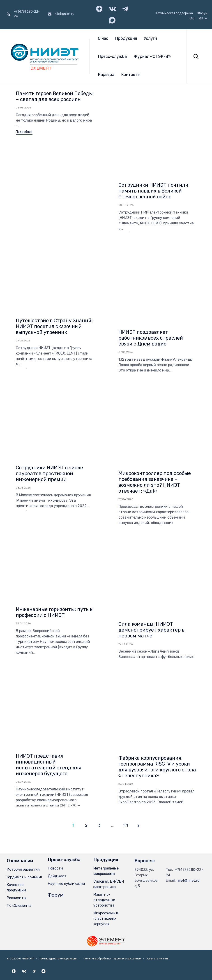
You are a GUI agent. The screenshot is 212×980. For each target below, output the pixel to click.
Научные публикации (66, 884)
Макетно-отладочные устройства (104, 900)
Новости (55, 868)
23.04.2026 (126, 692)
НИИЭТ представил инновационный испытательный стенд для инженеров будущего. (49, 673)
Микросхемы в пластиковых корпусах (106, 918)
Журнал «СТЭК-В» (152, 56)
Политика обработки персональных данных (112, 959)
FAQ (192, 19)
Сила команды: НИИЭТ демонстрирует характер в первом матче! (151, 538)
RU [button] (203, 19)
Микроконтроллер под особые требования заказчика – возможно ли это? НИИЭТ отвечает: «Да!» (155, 391)
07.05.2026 (23, 249)
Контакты (131, 75)
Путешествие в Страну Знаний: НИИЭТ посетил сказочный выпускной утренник (54, 235)
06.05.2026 (23, 396)
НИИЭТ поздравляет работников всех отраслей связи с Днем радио (151, 246)
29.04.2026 (126, 408)
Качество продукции (16, 887)
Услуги (150, 38)
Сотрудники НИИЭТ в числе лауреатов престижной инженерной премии (49, 382)
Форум (202, 13)
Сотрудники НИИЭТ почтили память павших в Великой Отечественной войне (153, 99)
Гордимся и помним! (24, 877)
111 (125, 825)
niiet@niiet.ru (188, 880)
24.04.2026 (23, 690)
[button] (24, 133)
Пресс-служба (112, 56)
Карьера (106, 75)
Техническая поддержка (174, 13)
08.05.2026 (23, 108)
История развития (23, 869)
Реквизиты (16, 898)
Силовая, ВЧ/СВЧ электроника (109, 884)
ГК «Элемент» (19, 906)
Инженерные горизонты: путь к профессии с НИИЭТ (54, 521)
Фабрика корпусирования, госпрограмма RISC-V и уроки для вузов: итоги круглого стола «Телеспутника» (157, 675)
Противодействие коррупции (58, 959)
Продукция (126, 38)
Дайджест (57, 876)
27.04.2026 (126, 552)
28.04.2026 (23, 532)
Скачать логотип (158, 959)
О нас (103, 38)
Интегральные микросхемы (106, 871)
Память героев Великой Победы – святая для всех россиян (54, 96)
